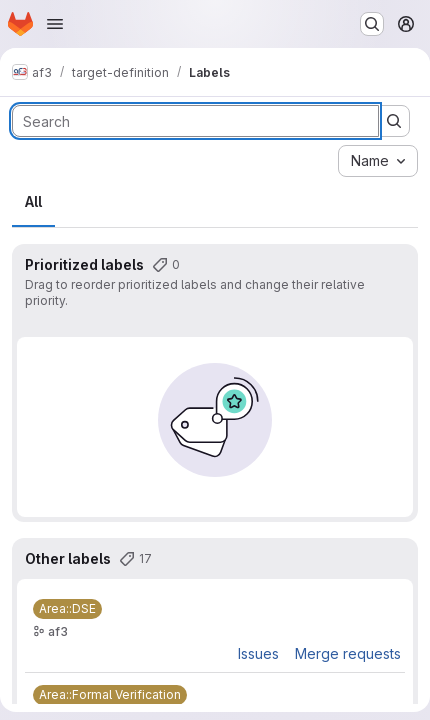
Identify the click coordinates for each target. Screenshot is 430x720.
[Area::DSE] (67, 609)
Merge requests (348, 653)
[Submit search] (394, 121)
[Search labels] (195, 121)
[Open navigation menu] (55, 24)
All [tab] (33, 201)
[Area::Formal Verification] (110, 695)
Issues (258, 653)
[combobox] (378, 161)
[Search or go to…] (372, 24)
